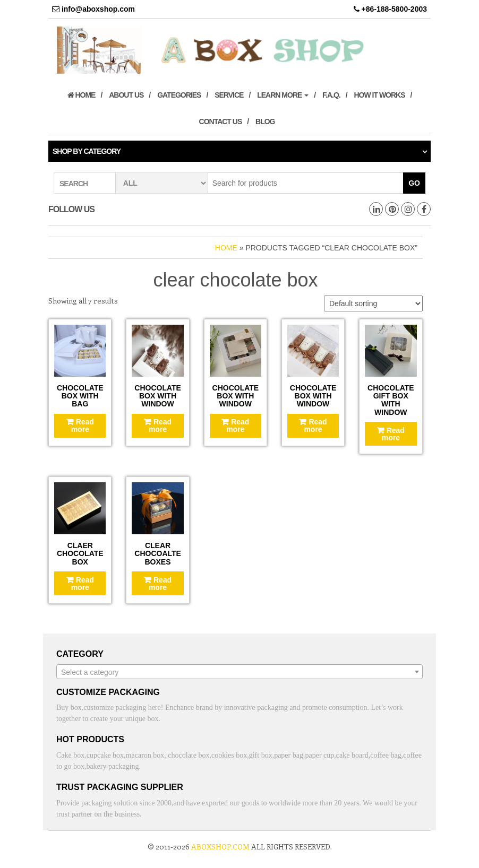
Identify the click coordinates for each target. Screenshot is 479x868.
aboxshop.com (220, 847)
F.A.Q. (331, 95)
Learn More (283, 95)
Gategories (179, 95)
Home (82, 95)
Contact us (221, 121)
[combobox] (239, 672)
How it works (379, 95)
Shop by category (87, 151)
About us (126, 95)
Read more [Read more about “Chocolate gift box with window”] (393, 434)
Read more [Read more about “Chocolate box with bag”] (83, 426)
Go (414, 183)
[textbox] (239, 672)
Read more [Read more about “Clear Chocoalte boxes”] (160, 584)
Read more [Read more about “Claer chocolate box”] (83, 584)
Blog (265, 121)
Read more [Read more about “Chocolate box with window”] (160, 426)
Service (229, 95)
